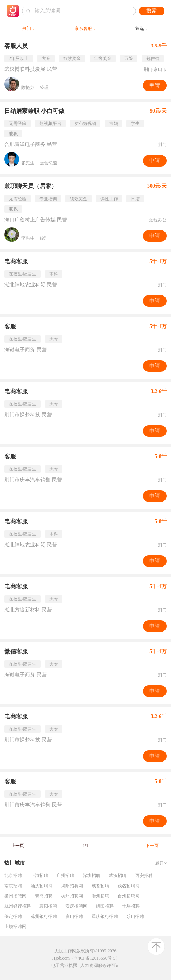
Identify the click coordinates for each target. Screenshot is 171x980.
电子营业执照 (64, 965)
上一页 (18, 846)
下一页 (152, 846)
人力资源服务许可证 (100, 965)
